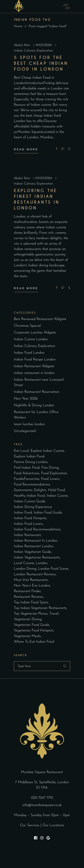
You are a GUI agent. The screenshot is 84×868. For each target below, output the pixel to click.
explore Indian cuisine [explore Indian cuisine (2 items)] (47, 451)
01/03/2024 (44, 178)
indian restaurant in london (34, 373)
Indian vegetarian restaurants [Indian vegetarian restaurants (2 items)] (37, 558)
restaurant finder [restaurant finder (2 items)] (27, 591)
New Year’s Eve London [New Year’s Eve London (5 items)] (32, 586)
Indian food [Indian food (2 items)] (23, 513)
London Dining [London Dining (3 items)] (25, 569)
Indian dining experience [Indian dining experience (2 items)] (33, 507)
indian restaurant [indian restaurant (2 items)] (27, 535)
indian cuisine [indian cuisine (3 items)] (57, 496)
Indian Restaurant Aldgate (34, 366)
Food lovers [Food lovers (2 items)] (50, 479)
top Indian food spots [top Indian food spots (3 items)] (31, 603)
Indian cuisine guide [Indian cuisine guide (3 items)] (30, 501)
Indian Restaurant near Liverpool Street (39, 383)
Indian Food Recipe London (35, 360)
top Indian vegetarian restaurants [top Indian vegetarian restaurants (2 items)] (40, 608)
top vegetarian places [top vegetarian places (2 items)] (31, 614)
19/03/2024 (44, 45)
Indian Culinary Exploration (33, 51)
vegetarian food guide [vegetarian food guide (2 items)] (31, 625)
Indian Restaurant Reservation (37, 392)
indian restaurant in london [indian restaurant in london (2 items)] (36, 541)
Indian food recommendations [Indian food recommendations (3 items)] (37, 530)
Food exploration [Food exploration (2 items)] (54, 473)
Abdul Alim (22, 45)
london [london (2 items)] (42, 563)
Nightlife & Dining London (34, 405)
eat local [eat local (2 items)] (21, 451)
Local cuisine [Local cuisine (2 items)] (24, 563)
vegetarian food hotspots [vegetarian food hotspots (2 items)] (34, 631)
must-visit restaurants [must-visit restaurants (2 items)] (31, 580)
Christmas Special (27, 326)
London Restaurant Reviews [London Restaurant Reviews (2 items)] (35, 574)
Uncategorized (25, 431)
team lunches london (29, 424)
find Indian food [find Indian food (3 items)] (27, 468)
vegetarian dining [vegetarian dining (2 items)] (28, 619)
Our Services (30, 825)
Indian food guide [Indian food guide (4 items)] (48, 513)
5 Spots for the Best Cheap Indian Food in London (41, 63)
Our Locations (53, 825)
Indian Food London (29, 353)
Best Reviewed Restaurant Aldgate (40, 319)
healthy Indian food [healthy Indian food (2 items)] (29, 496)
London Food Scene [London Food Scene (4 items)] (53, 569)
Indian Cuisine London (31, 339)
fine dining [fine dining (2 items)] (50, 468)
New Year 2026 (26, 399)
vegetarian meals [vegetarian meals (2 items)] (27, 636)
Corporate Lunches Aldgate (35, 333)
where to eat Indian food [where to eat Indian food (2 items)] (34, 642)
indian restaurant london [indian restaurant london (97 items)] (34, 546)
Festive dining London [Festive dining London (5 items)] (31, 462)
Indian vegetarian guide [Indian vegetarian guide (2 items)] (32, 552)
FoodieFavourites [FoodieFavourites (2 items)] (27, 479)
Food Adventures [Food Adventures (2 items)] (27, 473)
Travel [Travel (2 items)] (54, 614)
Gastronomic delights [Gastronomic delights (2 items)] (30, 490)
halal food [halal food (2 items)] (56, 490)
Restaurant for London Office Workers (36, 415)
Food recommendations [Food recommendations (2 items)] (32, 485)
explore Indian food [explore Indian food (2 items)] (29, 457)
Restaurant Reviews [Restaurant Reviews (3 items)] (28, 597)
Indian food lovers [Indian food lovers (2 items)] (28, 524)
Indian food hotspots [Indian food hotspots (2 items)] (30, 518)
